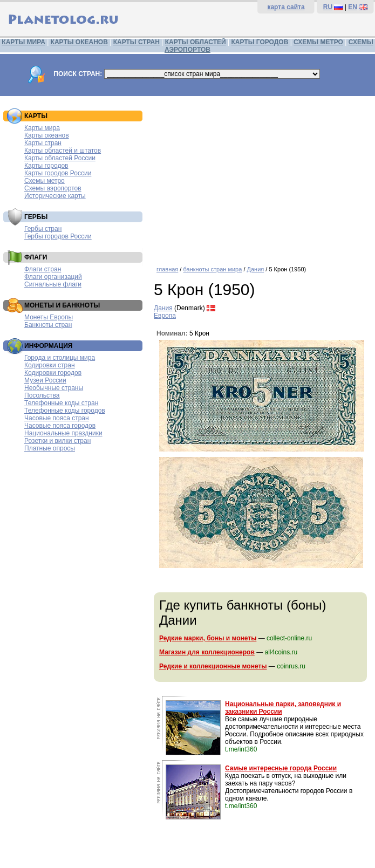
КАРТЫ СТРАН (137, 42)
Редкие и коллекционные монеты (213, 666)
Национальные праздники (63, 433)
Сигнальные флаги (53, 284)
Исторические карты (55, 196)
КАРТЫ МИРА (23, 42)
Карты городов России (58, 173)
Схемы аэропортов (53, 188)
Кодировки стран (50, 365)
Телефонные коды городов (65, 411)
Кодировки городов (53, 373)
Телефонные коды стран (61, 403)
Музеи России (45, 380)
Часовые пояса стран (57, 418)
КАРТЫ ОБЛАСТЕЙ (196, 42)
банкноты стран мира (212, 269)
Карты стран (43, 143)
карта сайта (286, 7)
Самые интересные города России (281, 768)
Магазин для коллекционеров (207, 652)
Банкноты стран (48, 325)
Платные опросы (50, 448)
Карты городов (46, 166)
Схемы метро (45, 181)
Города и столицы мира (60, 358)
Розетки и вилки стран (57, 441)
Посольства (42, 395)
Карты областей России (60, 158)
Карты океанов (47, 135)
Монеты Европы (49, 317)
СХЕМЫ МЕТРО (318, 42)
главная (167, 269)
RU (328, 7)
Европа (165, 316)
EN (353, 7)
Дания (256, 269)
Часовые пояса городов (60, 426)
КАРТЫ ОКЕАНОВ (79, 42)
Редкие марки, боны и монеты (208, 638)
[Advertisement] (262, 177)
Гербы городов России (58, 236)
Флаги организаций (53, 277)
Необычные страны (54, 388)
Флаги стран (43, 269)
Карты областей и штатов (63, 151)
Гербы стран (43, 229)
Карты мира (42, 128)
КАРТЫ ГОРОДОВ (260, 42)
